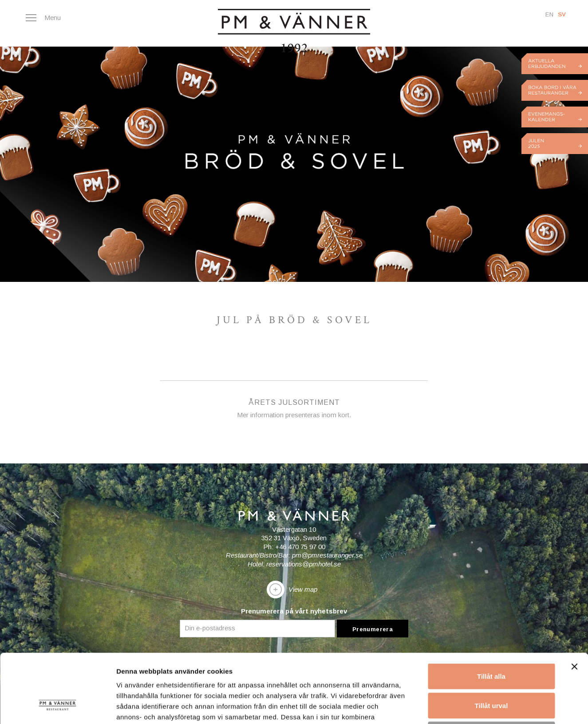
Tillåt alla (491, 607)
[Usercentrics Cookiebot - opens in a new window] (57, 707)
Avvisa (491, 666)
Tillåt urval (491, 637)
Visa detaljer (482, 706)
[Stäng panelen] (574, 598)
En (549, 14)
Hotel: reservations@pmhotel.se (294, 564)
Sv (562, 14)
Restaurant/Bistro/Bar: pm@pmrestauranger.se (294, 555)
